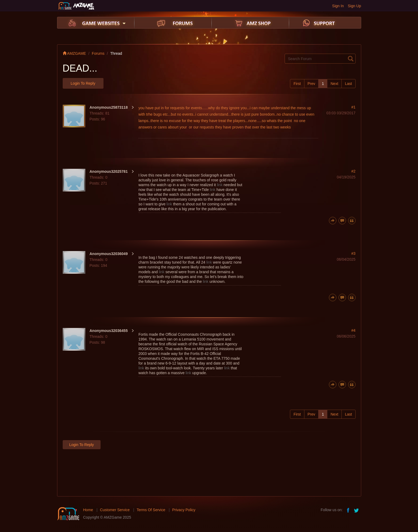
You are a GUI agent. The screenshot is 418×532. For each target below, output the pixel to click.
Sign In (338, 6)
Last (348, 84)
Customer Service (115, 510)
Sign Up (355, 6)
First (297, 84)
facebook (348, 510)
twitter (357, 510)
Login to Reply (83, 83)
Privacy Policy (184, 510)
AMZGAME (74, 53)
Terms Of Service (151, 510)
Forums (98, 53)
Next (334, 84)
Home (88, 510)
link (220, 185)
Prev (311, 84)
